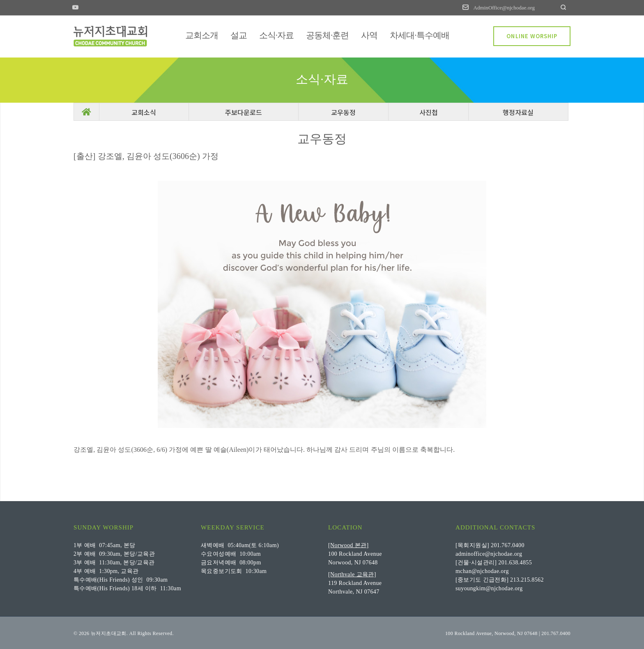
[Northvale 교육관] (352, 574)
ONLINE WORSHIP (532, 36)
